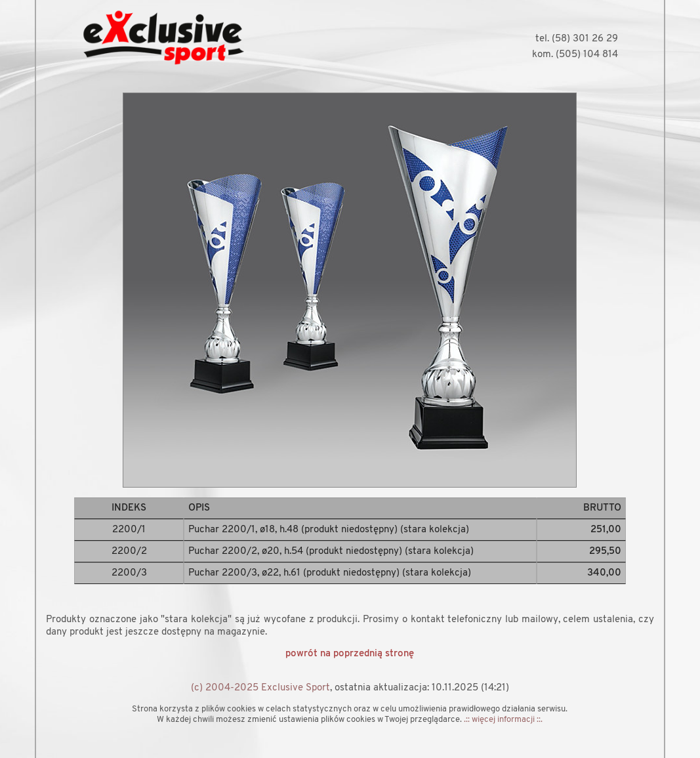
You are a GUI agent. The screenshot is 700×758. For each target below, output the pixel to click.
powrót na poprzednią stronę (350, 654)
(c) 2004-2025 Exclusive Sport (260, 688)
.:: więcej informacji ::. (503, 720)
